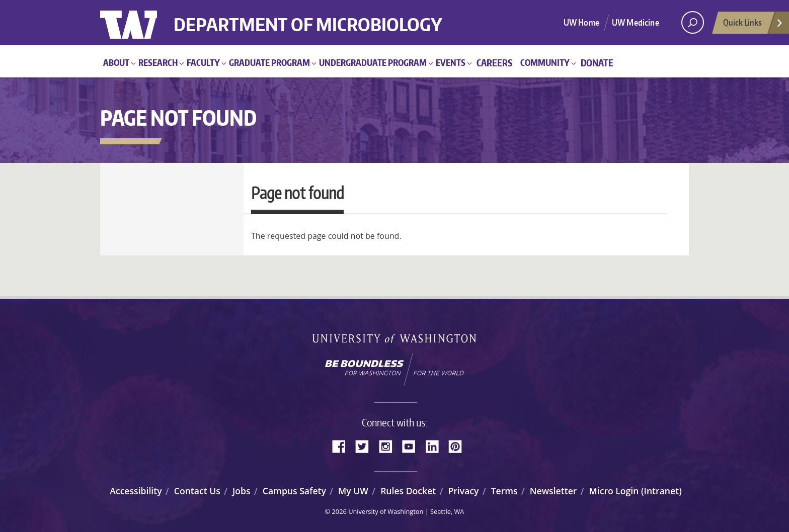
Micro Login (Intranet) (636, 491)
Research (158, 62)
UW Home (581, 22)
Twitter (366, 446)
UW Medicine (636, 22)
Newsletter (554, 491)
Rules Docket (408, 491)
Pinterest (459, 446)
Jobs (242, 491)
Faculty (203, 62)
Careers (494, 63)
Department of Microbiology (313, 16)
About (116, 62)
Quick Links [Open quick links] (753, 25)
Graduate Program (269, 62)
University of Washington (141, 23)
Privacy (463, 491)
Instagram (389, 446)
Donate (597, 63)
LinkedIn (436, 446)
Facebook (343, 446)
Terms (504, 491)
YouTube (413, 446)
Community (545, 62)
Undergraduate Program (373, 62)
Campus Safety (294, 491)
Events (451, 62)
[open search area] (693, 22)
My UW (353, 491)
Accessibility (136, 491)
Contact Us (197, 491)
